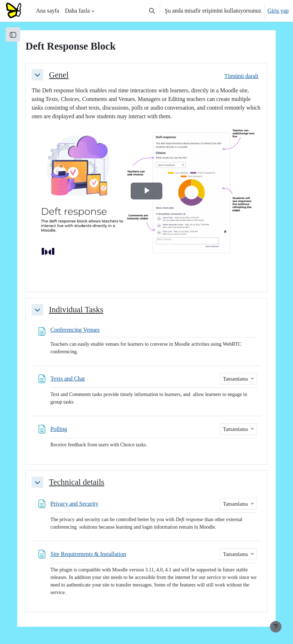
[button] (152, 11)
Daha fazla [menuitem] (77, 11)
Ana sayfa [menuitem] (48, 11)
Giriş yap (278, 11)
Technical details (77, 482)
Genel (59, 75)
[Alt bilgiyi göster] (276, 627)
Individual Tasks (76, 310)
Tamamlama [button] (236, 379)
